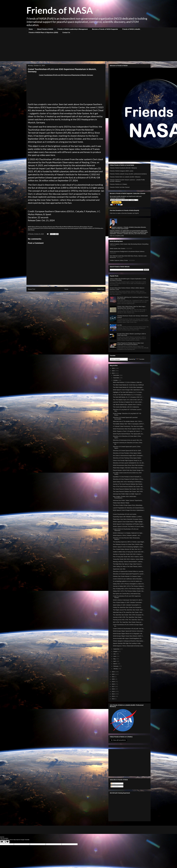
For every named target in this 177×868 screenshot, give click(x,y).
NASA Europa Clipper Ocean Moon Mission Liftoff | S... (128, 636)
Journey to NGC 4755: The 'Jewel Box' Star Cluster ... (128, 617)
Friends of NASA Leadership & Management (73, 29)
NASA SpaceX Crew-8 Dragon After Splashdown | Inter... (129, 390)
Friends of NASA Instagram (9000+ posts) (122, 171)
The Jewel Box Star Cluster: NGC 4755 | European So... (129, 615)
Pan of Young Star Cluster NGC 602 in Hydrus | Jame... (128, 557)
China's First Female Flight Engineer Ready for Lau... (128, 460)
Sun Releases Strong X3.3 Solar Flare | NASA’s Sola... (128, 544)
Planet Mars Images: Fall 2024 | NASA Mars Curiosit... (128, 468)
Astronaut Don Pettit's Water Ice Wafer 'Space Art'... (127, 494)
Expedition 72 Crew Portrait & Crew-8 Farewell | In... (128, 477)
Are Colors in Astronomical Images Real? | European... (128, 456)
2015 (113, 691)
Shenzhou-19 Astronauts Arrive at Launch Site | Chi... (128, 440)
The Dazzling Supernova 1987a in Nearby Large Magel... (129, 542)
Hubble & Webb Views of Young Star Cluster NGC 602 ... (129, 552)
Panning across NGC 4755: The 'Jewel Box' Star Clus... (128, 620)
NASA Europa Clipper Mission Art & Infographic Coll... (128, 634)
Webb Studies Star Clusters (118, 249)
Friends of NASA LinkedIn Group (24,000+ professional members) (128, 174)
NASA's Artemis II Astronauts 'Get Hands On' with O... (128, 600)
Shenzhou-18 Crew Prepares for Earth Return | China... (128, 479)
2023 (113, 672)
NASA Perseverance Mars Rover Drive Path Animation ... (129, 465)
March (115, 664)
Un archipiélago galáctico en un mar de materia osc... (128, 581)
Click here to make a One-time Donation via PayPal (124, 213)
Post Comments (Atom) (70, 294)
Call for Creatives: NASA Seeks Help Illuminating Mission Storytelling (129, 244)
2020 (113, 679)
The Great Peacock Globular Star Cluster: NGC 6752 (128, 492)
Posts (113, 784)
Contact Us (66, 33)
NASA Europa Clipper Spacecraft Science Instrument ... (129, 631)
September (116, 649)
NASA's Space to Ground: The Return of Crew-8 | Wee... (129, 527)
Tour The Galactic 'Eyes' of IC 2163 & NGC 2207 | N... (128, 400)
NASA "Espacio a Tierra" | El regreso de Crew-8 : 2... (128, 431)
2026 (113, 368)
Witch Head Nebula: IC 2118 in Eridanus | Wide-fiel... (128, 382)
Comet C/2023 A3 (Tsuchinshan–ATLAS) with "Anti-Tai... (129, 629)
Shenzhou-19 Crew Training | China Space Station (127, 458)
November (116, 378)
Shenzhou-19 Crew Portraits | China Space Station (127, 453)
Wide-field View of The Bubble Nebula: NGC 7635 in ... (128, 421)
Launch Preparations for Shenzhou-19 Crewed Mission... (129, 508)
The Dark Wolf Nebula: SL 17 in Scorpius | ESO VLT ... (128, 397)
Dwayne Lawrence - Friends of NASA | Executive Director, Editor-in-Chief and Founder (129, 228)
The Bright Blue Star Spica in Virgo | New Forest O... (128, 564)
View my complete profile (117, 236)
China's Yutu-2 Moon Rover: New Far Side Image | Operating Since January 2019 (131, 307)
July (115, 654)
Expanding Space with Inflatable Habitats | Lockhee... (128, 517)
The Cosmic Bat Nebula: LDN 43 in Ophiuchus (126, 407)
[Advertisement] (88, 48)
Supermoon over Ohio (119, 569)
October (116, 380)
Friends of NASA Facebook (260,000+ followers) (123, 168)
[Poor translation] (7, 842)
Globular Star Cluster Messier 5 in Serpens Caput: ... (128, 576)
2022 (113, 674)
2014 (113, 694)
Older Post (101, 289)
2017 (113, 687)
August (115, 651)
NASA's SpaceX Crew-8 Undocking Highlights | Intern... (128, 547)
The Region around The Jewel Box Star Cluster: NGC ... (129, 610)
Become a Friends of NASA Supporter (105, 29)
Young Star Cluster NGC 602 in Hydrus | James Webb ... (129, 559)
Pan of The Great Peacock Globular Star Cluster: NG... (128, 487)
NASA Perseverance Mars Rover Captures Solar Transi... (129, 429)
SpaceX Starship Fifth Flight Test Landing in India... (127, 643)
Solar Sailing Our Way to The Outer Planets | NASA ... (128, 566)
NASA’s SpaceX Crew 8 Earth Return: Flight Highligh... (128, 522)
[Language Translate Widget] (119, 359)
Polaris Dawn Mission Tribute (121, 503)
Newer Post (32, 289)
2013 (113, 696)
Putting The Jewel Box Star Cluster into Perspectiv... (128, 607)
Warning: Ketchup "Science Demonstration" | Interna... (128, 562)
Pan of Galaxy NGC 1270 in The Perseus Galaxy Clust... (129, 589)
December (116, 375)
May (115, 659)
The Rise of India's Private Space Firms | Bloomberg (128, 505)
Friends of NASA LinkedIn (131, 29)
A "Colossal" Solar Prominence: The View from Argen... (128, 426)
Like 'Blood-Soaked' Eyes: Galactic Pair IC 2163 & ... (128, 405)
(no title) (120, 325)
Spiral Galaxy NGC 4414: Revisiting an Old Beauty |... (128, 482)
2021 (113, 677)
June (115, 656)
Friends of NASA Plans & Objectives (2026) (43, 33)
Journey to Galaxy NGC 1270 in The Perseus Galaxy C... (129, 586)
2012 (113, 699)
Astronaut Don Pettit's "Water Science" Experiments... (128, 500)
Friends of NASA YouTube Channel (120, 187)
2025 (113, 371)
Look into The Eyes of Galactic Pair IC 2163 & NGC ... (128, 402)
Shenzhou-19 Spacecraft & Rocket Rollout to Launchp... (129, 571)
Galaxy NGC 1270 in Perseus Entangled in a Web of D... (129, 584)
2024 (113, 373)
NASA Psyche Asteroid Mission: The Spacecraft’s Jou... (128, 434)
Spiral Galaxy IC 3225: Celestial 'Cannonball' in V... (127, 605)
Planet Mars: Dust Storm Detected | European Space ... (128, 519)
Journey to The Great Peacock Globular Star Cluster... (128, 484)
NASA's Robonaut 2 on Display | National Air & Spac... (128, 533)
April (115, 661)
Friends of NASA (60, 10)
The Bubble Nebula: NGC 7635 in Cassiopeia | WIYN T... (129, 424)
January (116, 669)
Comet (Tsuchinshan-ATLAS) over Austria (125, 514)
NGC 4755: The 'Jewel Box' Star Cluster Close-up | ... (128, 622)
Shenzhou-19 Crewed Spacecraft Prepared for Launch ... (129, 574)
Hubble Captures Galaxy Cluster (119, 260)
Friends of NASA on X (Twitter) (118, 184)
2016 (113, 689)
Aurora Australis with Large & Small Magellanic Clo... (128, 638)
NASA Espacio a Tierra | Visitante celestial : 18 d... (127, 535)
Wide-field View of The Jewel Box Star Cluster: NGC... (128, 612)
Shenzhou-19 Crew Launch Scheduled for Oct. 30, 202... (129, 463)
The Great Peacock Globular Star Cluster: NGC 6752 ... (129, 489)
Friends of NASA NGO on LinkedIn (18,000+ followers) (125, 177)
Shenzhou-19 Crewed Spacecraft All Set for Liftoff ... (128, 451)
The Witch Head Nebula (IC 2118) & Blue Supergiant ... (128, 387)
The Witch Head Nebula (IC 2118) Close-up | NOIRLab (128, 385)
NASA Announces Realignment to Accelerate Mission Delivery (127, 251)
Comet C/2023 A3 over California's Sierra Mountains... (128, 579)
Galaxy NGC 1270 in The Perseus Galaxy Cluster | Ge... (129, 591)
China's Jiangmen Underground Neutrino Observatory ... (129, 641)
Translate (140, 359)
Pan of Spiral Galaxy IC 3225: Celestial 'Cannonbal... (128, 602)
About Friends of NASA (45, 29)
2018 (113, 684)
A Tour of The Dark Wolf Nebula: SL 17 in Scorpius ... (128, 395)
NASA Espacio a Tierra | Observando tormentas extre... (128, 646)
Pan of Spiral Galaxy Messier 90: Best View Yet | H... (128, 549)
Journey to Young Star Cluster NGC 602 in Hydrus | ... (128, 554)
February (116, 666)
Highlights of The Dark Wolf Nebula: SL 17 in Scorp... (128, 392)
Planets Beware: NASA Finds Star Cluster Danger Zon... (129, 470)
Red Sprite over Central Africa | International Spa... (127, 594)
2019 (113, 682)
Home (31, 29)
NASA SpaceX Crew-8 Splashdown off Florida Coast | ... (129, 524)
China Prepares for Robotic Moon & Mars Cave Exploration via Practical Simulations (130, 344)
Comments (115, 786)
